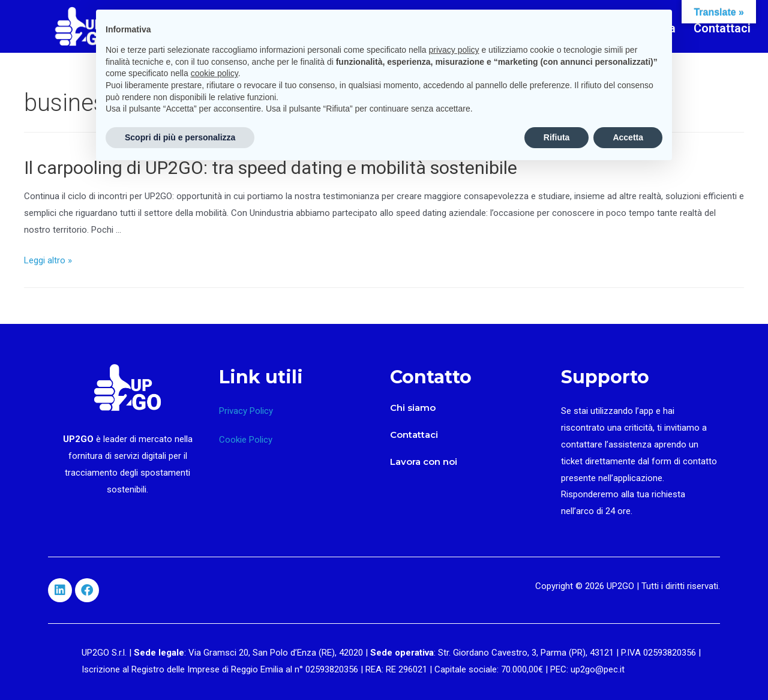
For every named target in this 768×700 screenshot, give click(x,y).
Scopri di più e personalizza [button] (180, 137)
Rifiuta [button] (557, 137)
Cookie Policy (246, 440)
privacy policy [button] (454, 50)
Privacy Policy (246, 411)
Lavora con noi (424, 462)
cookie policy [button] (214, 73)
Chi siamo (413, 408)
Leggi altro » (48, 260)
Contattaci (722, 28)
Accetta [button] (628, 137)
